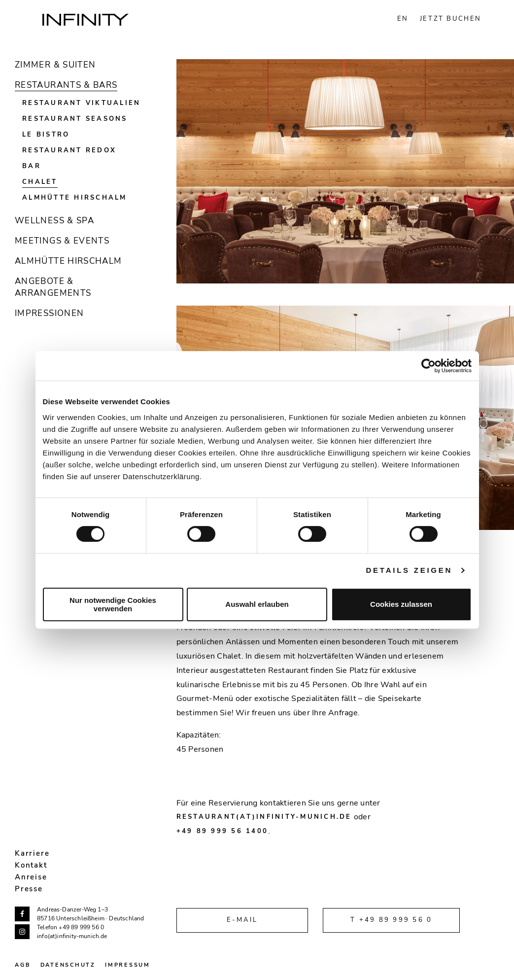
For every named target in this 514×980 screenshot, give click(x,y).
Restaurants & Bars (66, 85)
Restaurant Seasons (75, 119)
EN (403, 19)
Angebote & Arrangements (53, 287)
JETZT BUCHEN (451, 19)
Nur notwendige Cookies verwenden (113, 604)
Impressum (128, 965)
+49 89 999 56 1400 (223, 831)
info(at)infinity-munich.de (72, 936)
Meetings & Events (62, 241)
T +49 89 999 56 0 (391, 920)
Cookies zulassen (401, 604)
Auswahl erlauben (257, 604)
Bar (32, 166)
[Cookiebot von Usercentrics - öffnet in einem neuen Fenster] (428, 366)
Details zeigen (410, 570)
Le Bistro (46, 135)
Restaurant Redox (69, 150)
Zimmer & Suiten (55, 65)
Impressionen (49, 313)
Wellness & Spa (54, 221)
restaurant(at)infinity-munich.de (264, 817)
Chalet (40, 182)
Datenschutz (68, 965)
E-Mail (242, 920)
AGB (23, 965)
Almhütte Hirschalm (75, 198)
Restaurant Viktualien (81, 103)
